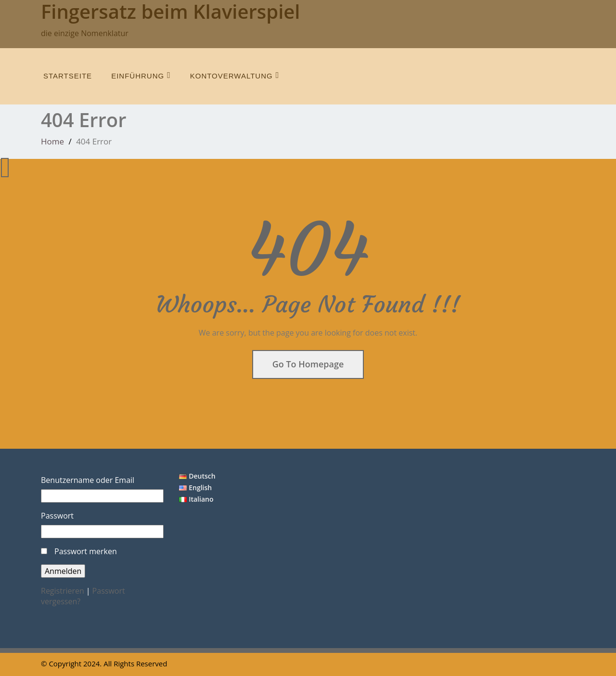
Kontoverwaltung (235, 75)
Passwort (57, 516)
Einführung (141, 75)
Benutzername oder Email (88, 480)
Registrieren (63, 591)
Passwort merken (86, 551)
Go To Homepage (308, 364)
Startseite (68, 76)
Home (52, 141)
